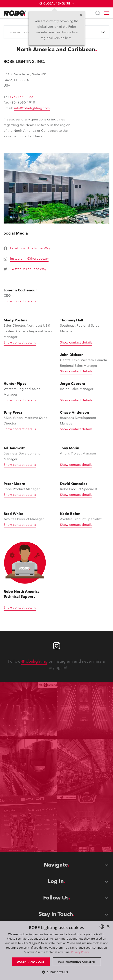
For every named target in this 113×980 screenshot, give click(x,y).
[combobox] (9, 32)
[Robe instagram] (57, 646)
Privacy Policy (80, 952)
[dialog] (56, 950)
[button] (57, 972)
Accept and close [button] (31, 962)
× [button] (108, 926)
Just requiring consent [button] (77, 962)
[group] (28, 248)
